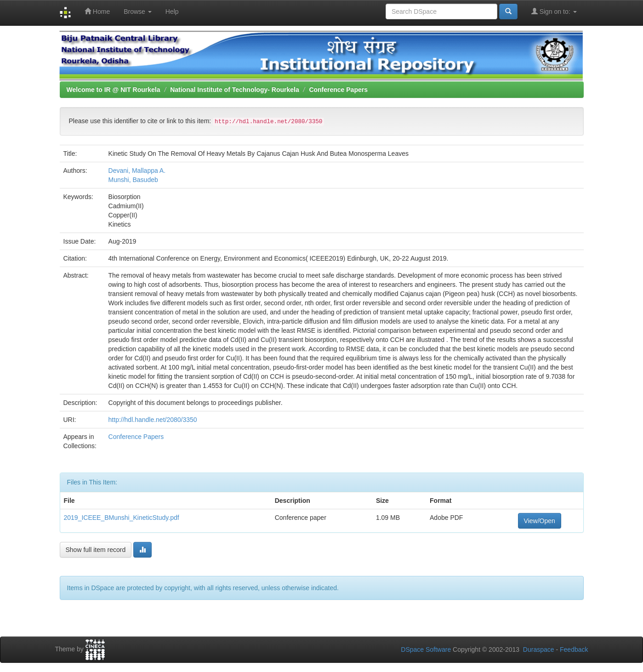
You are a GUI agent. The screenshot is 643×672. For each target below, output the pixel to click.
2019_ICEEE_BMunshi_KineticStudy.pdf (122, 518)
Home (97, 11)
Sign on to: (554, 11)
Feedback (574, 649)
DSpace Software (426, 649)
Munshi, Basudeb (133, 180)
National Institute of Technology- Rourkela (235, 90)
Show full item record (96, 550)
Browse (138, 11)
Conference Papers (338, 90)
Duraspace (539, 649)
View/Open (540, 521)
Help (172, 11)
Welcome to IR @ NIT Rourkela (114, 90)
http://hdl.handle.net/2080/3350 (153, 420)
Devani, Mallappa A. (137, 171)
